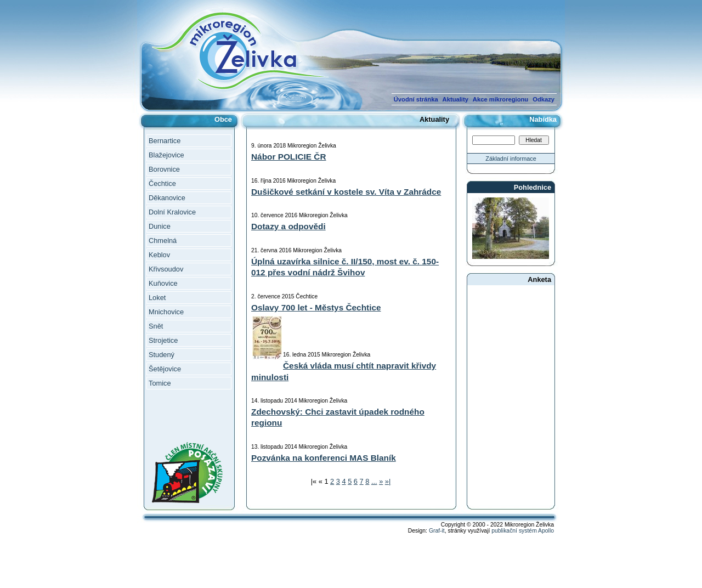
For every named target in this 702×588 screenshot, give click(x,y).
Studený (162, 355)
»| (388, 481)
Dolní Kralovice (172, 212)
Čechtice (162, 183)
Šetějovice (165, 369)
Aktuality (455, 99)
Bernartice (165, 141)
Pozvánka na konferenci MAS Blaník (324, 458)
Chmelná (163, 241)
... (374, 481)
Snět (156, 326)
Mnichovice (166, 312)
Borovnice (164, 169)
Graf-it (437, 531)
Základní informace (511, 159)
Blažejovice (166, 155)
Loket (157, 298)
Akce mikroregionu (500, 99)
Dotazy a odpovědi (288, 226)
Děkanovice (167, 198)
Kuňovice (163, 283)
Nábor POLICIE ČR (289, 157)
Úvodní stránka (416, 99)
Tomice (160, 383)
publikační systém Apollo (523, 531)
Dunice (160, 226)
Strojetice (163, 340)
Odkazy (544, 99)
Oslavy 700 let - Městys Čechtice (316, 307)
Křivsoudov (166, 269)
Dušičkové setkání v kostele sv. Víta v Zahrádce (346, 192)
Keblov (159, 255)
